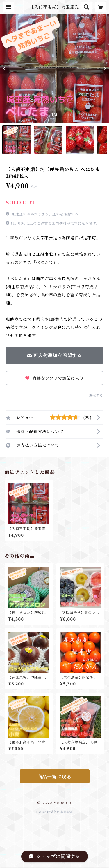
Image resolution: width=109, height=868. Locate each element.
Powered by (54, 812)
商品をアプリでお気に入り (54, 378)
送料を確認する (65, 214)
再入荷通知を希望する (54, 355)
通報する (96, 395)
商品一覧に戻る (55, 777)
